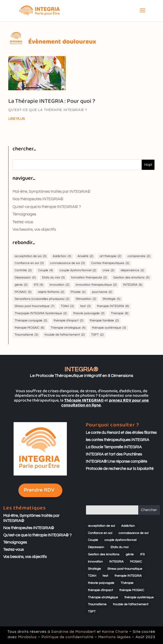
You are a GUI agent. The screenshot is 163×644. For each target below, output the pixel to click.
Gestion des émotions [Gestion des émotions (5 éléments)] (131, 278)
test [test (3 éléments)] (85, 306)
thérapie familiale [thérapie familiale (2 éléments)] (104, 321)
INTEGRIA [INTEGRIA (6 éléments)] (133, 285)
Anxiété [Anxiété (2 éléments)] (85, 256)
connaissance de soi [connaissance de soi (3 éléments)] (67, 263)
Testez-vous (23, 222)
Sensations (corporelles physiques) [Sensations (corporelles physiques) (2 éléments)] (42, 299)
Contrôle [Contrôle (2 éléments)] (23, 271)
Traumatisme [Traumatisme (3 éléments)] (26, 335)
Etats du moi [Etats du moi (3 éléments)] (53, 278)
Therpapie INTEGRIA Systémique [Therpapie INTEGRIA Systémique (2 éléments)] (41, 314)
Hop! (148, 165)
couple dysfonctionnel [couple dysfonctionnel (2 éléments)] (78, 271)
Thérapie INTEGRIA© (84, 400)
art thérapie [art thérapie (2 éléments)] (110, 256)
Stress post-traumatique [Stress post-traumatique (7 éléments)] (34, 306)
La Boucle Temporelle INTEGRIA (114, 447)
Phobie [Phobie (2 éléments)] (78, 292)
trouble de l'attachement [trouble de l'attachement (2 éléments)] (65, 335)
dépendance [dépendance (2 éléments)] (132, 271)
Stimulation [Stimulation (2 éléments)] (86, 299)
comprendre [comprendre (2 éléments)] (139, 256)
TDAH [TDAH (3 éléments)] (67, 306)
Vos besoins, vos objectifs (34, 229)
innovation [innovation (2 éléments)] (59, 285)
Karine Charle (99, 633)
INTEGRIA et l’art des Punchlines (114, 454)
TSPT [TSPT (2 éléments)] (97, 335)
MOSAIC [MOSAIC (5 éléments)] (23, 292)
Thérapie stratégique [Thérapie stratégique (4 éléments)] (68, 328)
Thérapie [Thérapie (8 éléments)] (120, 314)
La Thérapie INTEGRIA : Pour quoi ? (52, 101)
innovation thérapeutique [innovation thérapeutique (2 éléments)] (96, 285)
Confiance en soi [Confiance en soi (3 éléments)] (29, 263)
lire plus (17, 119)
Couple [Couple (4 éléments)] (46, 271)
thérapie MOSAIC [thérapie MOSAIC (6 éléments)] (29, 328)
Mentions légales (98, 636)
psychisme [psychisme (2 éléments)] (102, 292)
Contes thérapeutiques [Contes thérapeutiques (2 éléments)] (110, 263)
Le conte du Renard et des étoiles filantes (121, 433)
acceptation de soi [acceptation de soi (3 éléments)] (30, 256)
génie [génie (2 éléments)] (21, 285)
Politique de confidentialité (74, 636)
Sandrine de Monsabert (78, 633)
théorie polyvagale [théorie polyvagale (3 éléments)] (89, 314)
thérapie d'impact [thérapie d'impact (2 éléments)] (68, 321)
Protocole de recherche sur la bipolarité (120, 469)
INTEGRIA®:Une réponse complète (116, 462)
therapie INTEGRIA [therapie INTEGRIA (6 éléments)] (113, 306)
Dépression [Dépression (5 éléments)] (25, 278)
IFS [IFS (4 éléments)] (38, 285)
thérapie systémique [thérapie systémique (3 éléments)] (109, 328)
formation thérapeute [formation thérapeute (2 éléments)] (89, 278)
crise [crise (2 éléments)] (108, 271)
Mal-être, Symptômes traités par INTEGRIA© (52, 192)
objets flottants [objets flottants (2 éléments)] (51, 292)
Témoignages (24, 214)
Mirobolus (54, 636)
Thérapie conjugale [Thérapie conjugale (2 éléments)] (31, 321)
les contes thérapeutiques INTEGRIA (117, 440)
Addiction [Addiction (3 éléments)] (62, 256)
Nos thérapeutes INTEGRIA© (38, 199)
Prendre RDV (39, 490)
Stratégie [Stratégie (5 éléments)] (111, 299)
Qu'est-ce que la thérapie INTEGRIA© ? (48, 110)
